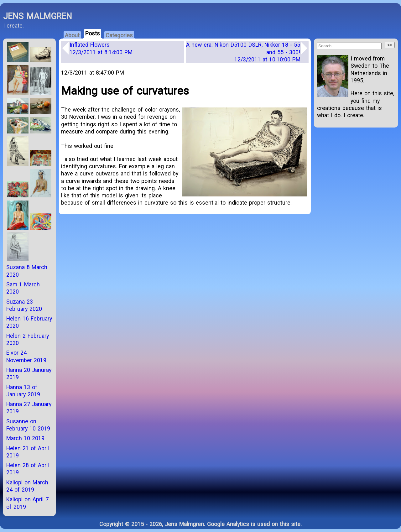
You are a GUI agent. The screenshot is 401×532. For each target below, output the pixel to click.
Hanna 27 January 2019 (29, 408)
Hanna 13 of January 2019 (23, 391)
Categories (119, 35)
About (72, 35)
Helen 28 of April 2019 (28, 469)
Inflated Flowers (101, 48)
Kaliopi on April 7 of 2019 (27, 503)
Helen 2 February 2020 (28, 339)
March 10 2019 (25, 438)
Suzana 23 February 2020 (24, 305)
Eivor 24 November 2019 (26, 356)
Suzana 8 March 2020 (27, 271)
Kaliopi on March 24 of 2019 (27, 486)
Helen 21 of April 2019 (28, 452)
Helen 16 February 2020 (29, 322)
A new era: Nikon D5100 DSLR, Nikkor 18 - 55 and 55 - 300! (243, 52)
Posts (93, 33)
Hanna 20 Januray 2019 (29, 373)
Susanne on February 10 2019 (28, 425)
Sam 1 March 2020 (23, 288)
